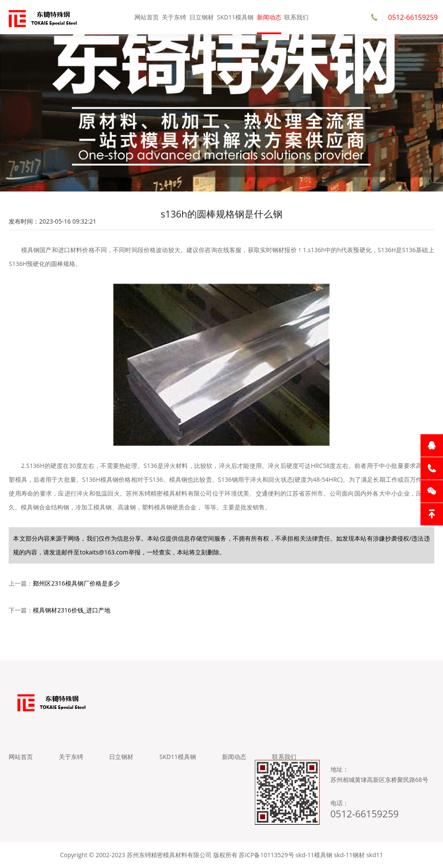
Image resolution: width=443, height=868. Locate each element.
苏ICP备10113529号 (266, 855)
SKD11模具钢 (235, 17)
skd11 (375, 855)
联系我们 (296, 17)
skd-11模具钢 (314, 855)
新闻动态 (269, 17)
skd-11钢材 (349, 855)
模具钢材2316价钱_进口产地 (71, 610)
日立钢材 (202, 17)
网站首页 (147, 17)
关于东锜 (174, 17)
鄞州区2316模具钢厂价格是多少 (76, 583)
